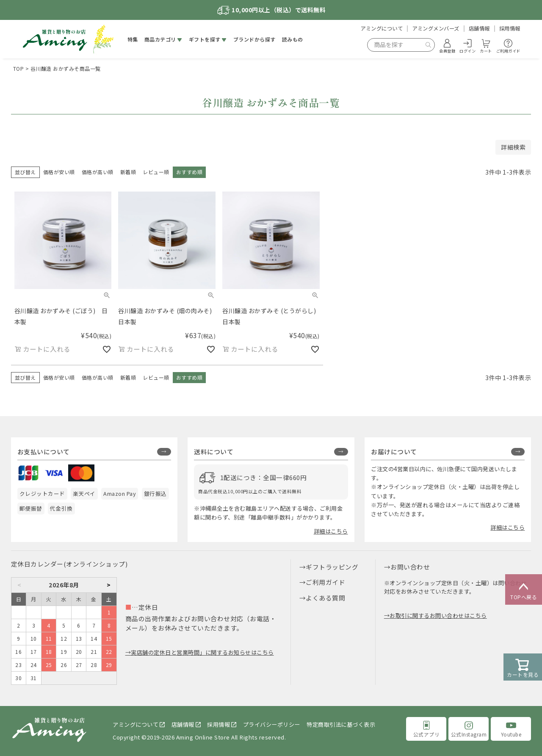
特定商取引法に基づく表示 (341, 724)
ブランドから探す (254, 39)
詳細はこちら (331, 531)
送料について (214, 452)
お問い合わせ (410, 567)
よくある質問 (325, 598)
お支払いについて (44, 452)
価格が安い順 (59, 172)
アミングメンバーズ (436, 28)
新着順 (128, 172)
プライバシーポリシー (272, 724)
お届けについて (394, 452)
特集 (133, 39)
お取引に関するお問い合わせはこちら (438, 616)
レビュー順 (156, 172)
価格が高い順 (98, 172)
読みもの (293, 39)
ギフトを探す (205, 39)
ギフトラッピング (332, 567)
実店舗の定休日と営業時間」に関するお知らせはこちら (202, 652)
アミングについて (382, 28)
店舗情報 (479, 28)
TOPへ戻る (524, 590)
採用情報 (510, 28)
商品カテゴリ (160, 39)
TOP (19, 68)
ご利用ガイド (325, 582)
